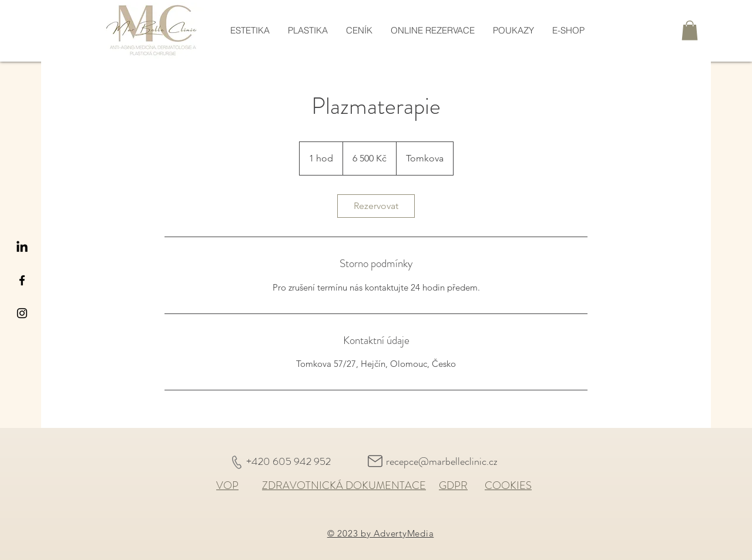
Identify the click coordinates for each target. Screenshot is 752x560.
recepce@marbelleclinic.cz (442, 461)
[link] (376, 206)
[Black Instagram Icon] (22, 313)
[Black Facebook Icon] (22, 280)
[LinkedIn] (22, 247)
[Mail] (375, 461)
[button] (690, 30)
